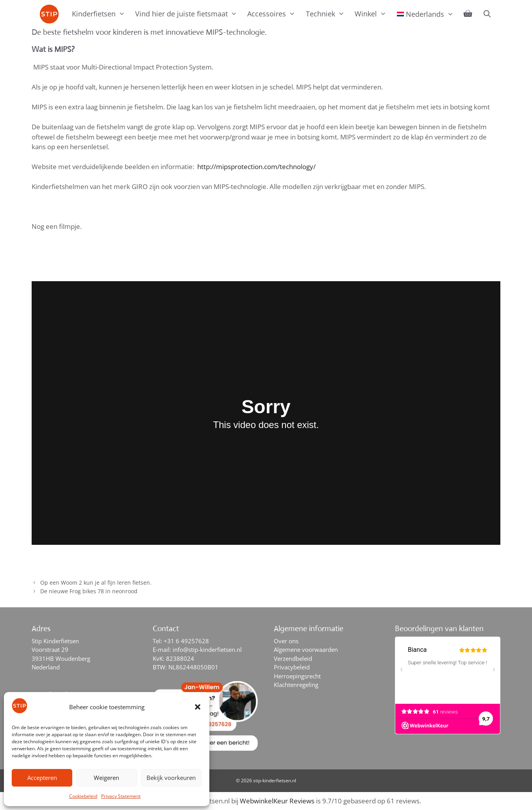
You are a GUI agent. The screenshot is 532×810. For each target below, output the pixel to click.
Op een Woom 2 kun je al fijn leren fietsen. (96, 583)
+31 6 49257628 (186, 641)
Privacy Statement (121, 796)
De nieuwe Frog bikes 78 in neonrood (89, 591)
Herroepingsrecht (297, 676)
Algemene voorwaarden (306, 649)
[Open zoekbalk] (487, 14)
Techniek (328, 14)
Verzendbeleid (293, 658)
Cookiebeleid (83, 796)
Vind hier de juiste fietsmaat (189, 14)
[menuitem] (425, 14)
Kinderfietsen (101, 14)
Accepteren (42, 778)
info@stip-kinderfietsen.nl (207, 649)
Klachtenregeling (296, 685)
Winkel (373, 14)
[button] (198, 707)
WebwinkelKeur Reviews (277, 801)
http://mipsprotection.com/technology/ (257, 167)
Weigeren (106, 778)
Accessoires (274, 14)
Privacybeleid (292, 667)
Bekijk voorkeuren (171, 778)
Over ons (286, 641)
